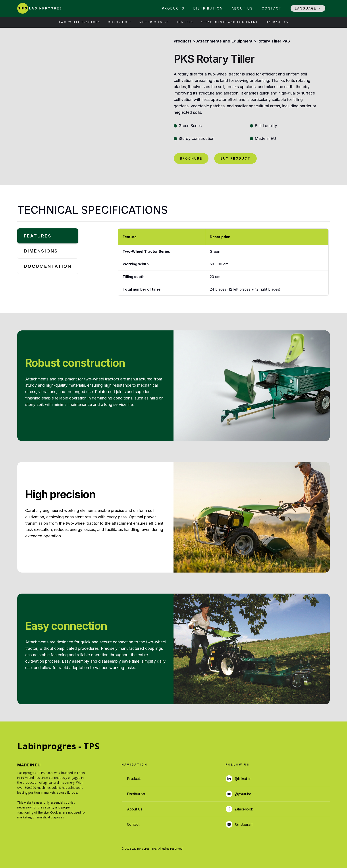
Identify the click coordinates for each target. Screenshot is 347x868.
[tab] (48, 236)
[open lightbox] (89, 101)
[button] (308, 8)
